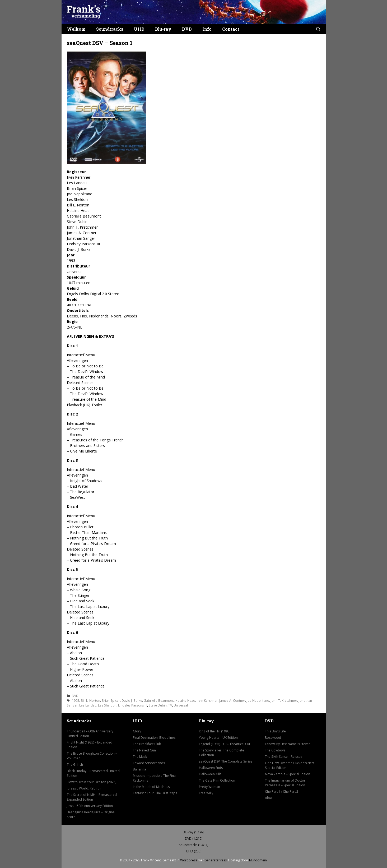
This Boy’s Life (275, 731)
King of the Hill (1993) (215, 731)
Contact (231, 29)
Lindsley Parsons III (133, 705)
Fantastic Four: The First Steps (155, 793)
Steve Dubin (158, 705)
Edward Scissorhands (149, 763)
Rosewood (273, 738)
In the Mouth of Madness (151, 787)
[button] (318, 29)
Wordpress (189, 860)
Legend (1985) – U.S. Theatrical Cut (225, 744)
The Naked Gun (144, 750)
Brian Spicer (111, 700)
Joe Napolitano (258, 700)
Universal (181, 705)
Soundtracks (110, 29)
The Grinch (75, 765)
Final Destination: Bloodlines (154, 738)
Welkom (76, 29)
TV (170, 705)
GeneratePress (216, 860)
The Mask (140, 757)
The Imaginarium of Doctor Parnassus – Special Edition (285, 783)
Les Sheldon (107, 705)
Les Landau (88, 705)
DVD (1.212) (194, 839)
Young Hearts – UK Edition (218, 738)
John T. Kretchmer (284, 700)
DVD (187, 29)
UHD (139, 29)
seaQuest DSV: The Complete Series (226, 761)
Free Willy (206, 793)
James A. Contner (232, 700)
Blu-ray (163, 29)
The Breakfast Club (147, 744)
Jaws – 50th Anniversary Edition (90, 806)
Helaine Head (185, 700)
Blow (269, 798)
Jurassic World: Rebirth (84, 788)
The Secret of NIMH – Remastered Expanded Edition (92, 797)
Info (207, 29)
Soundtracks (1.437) (193, 845)
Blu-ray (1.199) (193, 832)
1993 (76, 700)
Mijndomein (258, 860)
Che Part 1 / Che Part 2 (282, 791)
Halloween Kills (210, 774)
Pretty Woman (209, 787)
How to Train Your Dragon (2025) (92, 782)
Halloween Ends (211, 768)
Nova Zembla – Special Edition (288, 774)
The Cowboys (275, 750)
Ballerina (139, 769)
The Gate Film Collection (217, 780)
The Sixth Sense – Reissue (284, 757)
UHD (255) (194, 851)
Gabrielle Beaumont (159, 700)
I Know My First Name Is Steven (288, 744)
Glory (137, 731)
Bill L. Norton (90, 700)
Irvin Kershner (207, 700)
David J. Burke (132, 700)
